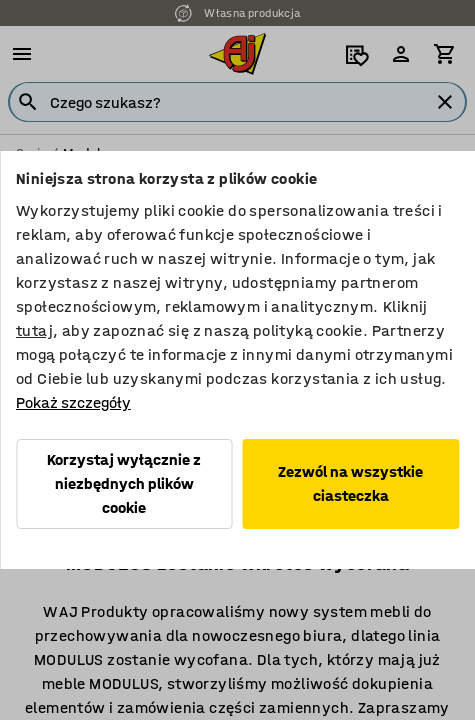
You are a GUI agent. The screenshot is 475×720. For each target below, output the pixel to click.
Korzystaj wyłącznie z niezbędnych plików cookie (124, 483)
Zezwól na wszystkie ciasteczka (350, 483)
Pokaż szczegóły (73, 402)
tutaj (34, 330)
